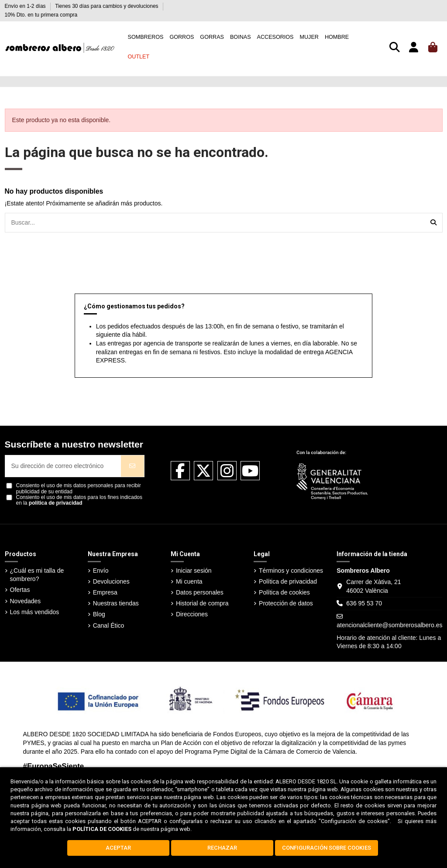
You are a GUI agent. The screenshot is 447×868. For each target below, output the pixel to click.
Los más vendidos (35, 612)
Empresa (105, 592)
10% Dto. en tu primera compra (41, 15)
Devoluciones (111, 581)
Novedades (26, 601)
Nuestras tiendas (116, 603)
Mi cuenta (189, 581)
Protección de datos (286, 603)
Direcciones (192, 614)
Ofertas (20, 590)
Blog (99, 614)
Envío (101, 571)
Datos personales (200, 592)
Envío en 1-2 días (26, 6)
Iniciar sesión (194, 571)
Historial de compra (202, 603)
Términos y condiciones (291, 571)
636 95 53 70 (364, 603)
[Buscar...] (433, 223)
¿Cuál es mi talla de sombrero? (37, 575)
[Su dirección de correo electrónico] (63, 466)
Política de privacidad (288, 581)
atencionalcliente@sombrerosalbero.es (389, 625)
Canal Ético (109, 625)
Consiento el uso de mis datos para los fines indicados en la (79, 500)
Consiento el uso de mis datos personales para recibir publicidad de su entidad (79, 489)
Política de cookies (284, 592)
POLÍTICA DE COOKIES (102, 829)
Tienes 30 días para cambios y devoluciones (107, 6)
